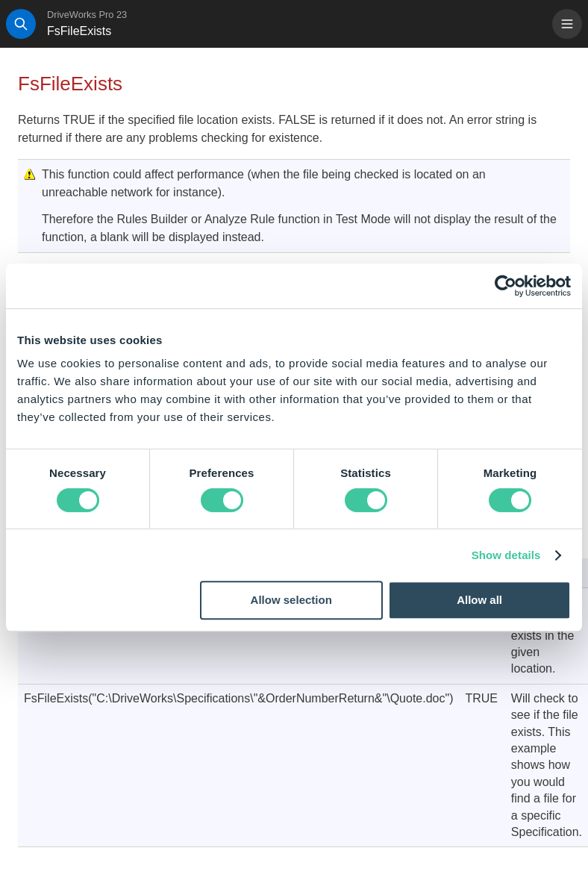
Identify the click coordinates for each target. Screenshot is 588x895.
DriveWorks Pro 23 (87, 15)
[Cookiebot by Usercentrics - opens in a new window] (506, 286)
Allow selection (291, 600)
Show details (506, 555)
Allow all (479, 600)
